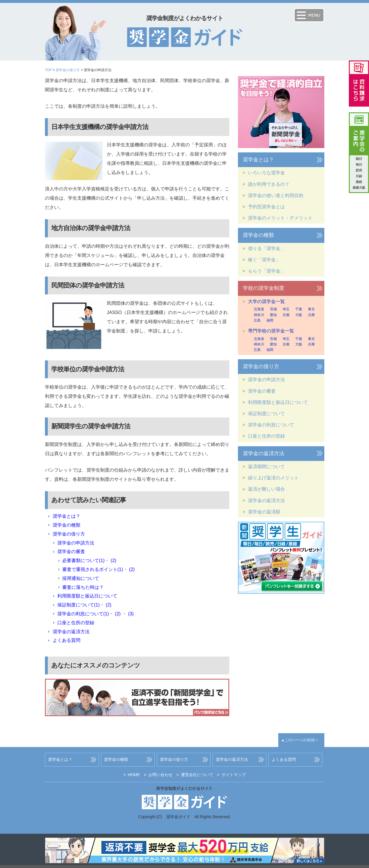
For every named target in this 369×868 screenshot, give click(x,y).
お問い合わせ (160, 775)
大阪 (299, 315)
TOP (48, 70)
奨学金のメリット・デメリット (280, 218)
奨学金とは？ (67, 516)
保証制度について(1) (79, 605)
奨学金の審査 (71, 552)
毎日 (359, 164)
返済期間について (266, 467)
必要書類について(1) (84, 560)
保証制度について (266, 414)
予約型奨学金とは (266, 207)
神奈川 (259, 315)
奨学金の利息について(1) (83, 614)
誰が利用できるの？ (269, 184)
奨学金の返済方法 (71, 632)
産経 (359, 182)
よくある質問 (67, 640)
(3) (131, 614)
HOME (134, 775)
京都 (286, 315)
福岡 (270, 320)
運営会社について (197, 775)
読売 (359, 170)
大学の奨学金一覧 (266, 301)
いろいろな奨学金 (266, 173)
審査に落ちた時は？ (83, 587)
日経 (359, 176)
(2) (113, 560)
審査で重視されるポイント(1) (93, 569)
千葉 (299, 309)
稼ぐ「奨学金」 (264, 260)
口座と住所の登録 (76, 623)
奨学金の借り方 (68, 70)
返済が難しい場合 (266, 489)
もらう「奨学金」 (266, 271)
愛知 (273, 315)
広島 (257, 320)
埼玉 (286, 309)
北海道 (259, 309)
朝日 (359, 159)
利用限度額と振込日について (87, 596)
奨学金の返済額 (264, 512)
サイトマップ (234, 775)
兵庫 (311, 315)
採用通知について (81, 578)
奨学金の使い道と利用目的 (276, 195)
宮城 (273, 309)
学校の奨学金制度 (264, 288)
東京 (311, 309)
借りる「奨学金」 (266, 248)
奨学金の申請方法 (76, 543)
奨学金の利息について (271, 425)
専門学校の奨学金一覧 (271, 331)
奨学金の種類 (67, 525)
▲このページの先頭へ (300, 740)
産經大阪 (359, 188)
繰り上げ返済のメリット (273, 478)
